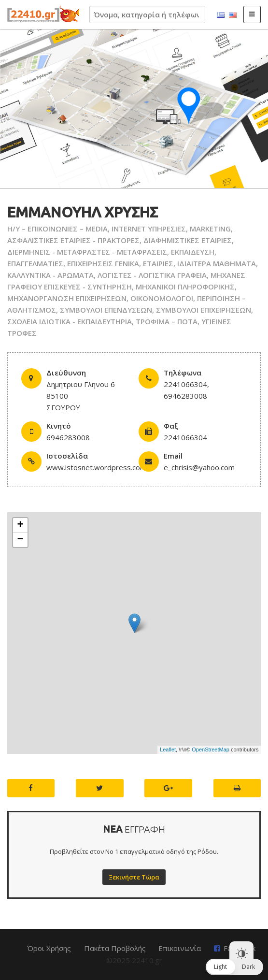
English (233, 15)
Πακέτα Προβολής (115, 948)
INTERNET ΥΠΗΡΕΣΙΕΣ (149, 229)
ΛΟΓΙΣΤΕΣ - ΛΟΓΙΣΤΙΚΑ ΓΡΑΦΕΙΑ (152, 275)
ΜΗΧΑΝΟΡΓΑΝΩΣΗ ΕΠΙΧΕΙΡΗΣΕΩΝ (67, 298)
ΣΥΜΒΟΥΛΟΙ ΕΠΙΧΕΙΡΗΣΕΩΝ (204, 310)
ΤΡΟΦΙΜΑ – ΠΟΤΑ (167, 321)
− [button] (20, 540)
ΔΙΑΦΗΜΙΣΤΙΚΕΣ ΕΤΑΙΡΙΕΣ (188, 240)
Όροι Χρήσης (49, 948)
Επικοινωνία (180, 948)
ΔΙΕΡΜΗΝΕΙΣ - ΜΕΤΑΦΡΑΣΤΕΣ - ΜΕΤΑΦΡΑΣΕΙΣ (87, 252)
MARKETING (210, 229)
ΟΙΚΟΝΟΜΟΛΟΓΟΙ (162, 298)
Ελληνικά (221, 15)
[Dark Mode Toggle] (241, 953)
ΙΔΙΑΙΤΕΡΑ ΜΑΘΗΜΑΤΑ (217, 263)
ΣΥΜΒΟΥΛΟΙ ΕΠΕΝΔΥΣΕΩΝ (106, 310)
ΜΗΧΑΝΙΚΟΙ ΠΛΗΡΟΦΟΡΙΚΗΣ (185, 287)
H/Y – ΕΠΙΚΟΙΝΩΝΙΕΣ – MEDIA (57, 229)
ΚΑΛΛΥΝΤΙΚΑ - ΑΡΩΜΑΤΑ (50, 275)
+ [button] (20, 525)
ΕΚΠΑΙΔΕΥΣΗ (193, 252)
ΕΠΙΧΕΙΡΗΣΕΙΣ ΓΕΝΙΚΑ (103, 263)
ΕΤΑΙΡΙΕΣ (158, 263)
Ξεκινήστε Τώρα (134, 877)
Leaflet (168, 749)
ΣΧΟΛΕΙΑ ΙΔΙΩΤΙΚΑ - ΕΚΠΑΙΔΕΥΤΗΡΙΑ (70, 321)
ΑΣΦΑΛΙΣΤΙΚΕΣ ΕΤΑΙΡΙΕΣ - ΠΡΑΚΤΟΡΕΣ (73, 240)
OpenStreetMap (211, 749)
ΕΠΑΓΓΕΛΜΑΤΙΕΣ (35, 263)
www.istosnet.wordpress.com (96, 467)
